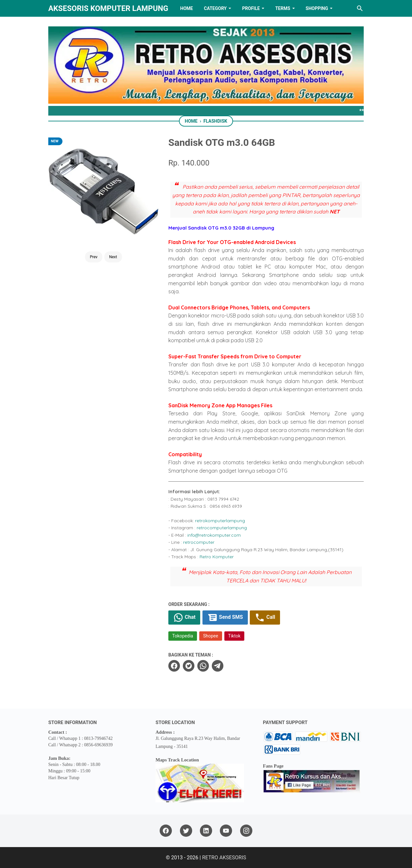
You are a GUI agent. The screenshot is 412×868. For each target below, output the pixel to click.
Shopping (317, 8)
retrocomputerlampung (222, 528)
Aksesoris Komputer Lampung (108, 8)
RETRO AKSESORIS (224, 858)
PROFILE (251, 8)
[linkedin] (206, 831)
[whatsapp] (203, 666)
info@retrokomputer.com (214, 535)
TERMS (283, 8)
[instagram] (246, 831)
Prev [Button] (94, 257)
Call (265, 618)
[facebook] (174, 666)
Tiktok (234, 636)
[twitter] (189, 666)
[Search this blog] (360, 8)
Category (215, 8)
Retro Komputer (217, 557)
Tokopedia (183, 636)
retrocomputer (199, 542)
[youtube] (226, 831)
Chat (184, 618)
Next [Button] (113, 257)
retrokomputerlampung (220, 521)
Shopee (211, 636)
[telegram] (218, 666)
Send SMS (225, 618)
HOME (187, 8)
